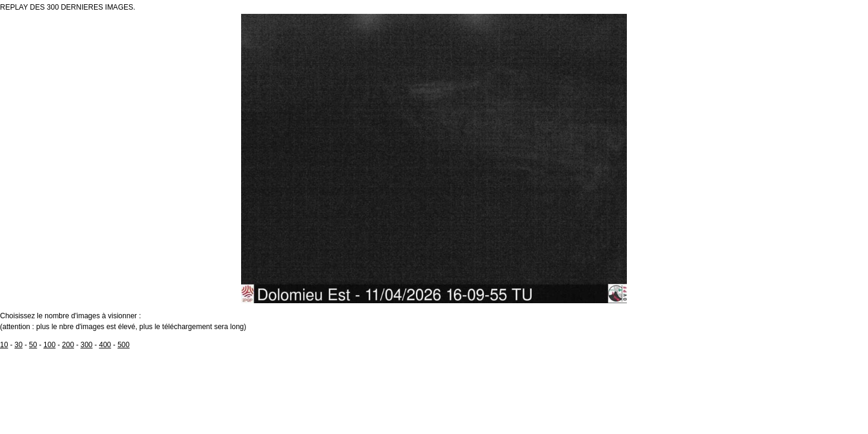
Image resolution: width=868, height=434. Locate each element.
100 (49, 345)
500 (124, 345)
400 (105, 345)
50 (33, 345)
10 (4, 345)
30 (18, 345)
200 (68, 345)
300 (87, 345)
